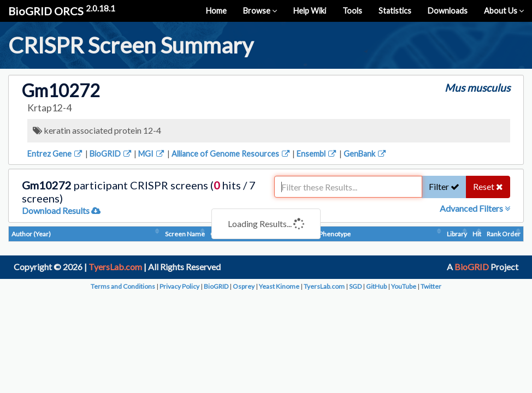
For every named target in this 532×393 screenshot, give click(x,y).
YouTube (404, 286)
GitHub (376, 286)
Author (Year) (31, 234)
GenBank (365, 154)
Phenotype (335, 234)
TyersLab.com (115, 267)
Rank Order (504, 234)
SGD (355, 286)
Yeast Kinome (279, 286)
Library (457, 234)
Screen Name (185, 234)
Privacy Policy (179, 286)
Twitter (431, 286)
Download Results (61, 210)
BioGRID (111, 154)
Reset (488, 186)
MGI (152, 154)
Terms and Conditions (123, 286)
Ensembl (317, 154)
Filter (444, 186)
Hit (477, 234)
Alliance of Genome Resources (231, 154)
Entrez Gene (55, 154)
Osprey (244, 286)
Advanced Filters (475, 208)
